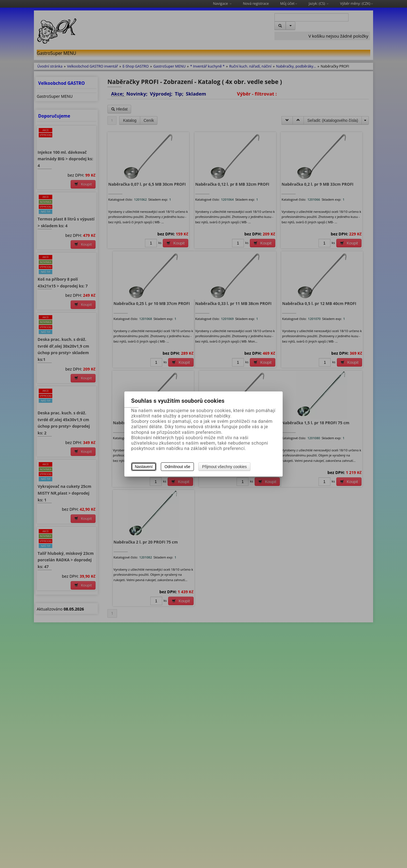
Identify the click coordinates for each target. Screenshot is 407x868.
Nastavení (144, 467)
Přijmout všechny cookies (224, 467)
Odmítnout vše (177, 467)
